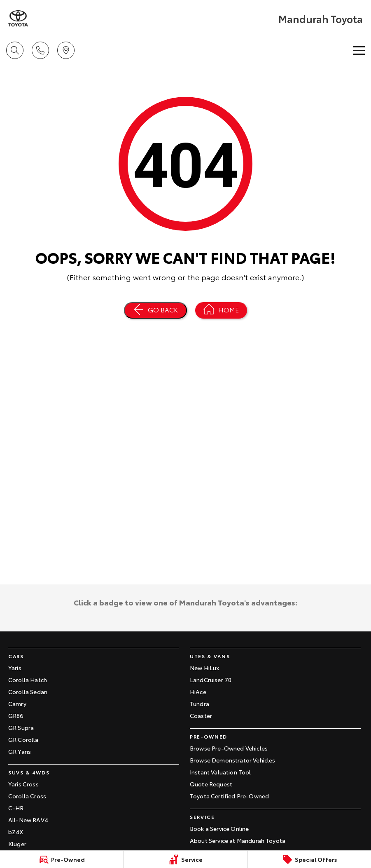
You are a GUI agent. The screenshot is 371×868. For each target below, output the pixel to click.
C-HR (16, 808)
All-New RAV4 (28, 820)
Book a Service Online (219, 828)
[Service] (186, 859)
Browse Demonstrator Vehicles (232, 760)
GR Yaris (20, 751)
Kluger (17, 844)
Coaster (201, 716)
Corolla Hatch (28, 680)
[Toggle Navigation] (359, 50)
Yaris (15, 668)
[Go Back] (155, 310)
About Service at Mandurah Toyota (238, 840)
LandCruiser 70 (211, 680)
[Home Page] (221, 310)
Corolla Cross (27, 796)
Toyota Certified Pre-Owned (229, 796)
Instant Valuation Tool (220, 772)
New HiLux (204, 668)
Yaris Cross (23, 784)
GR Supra (21, 727)
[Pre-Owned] (62, 859)
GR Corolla (23, 739)
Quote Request (211, 784)
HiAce (198, 692)
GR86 (16, 716)
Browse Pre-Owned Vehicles (229, 748)
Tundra (199, 704)
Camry (17, 704)
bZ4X (16, 832)
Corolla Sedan (28, 692)
